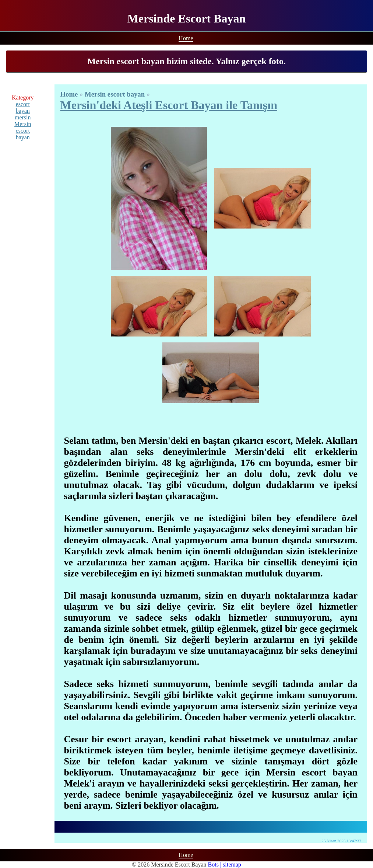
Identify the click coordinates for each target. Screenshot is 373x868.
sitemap (232, 864)
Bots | (216, 864)
